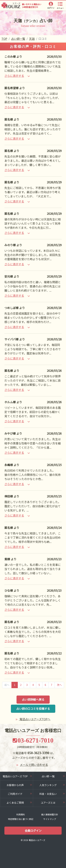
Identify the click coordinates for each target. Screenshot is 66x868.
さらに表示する (17, 76)
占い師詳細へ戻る (33, 699)
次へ (59, 685)
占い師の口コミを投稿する (33, 709)
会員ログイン (33, 830)
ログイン (51, 8)
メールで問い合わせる (34, 765)
